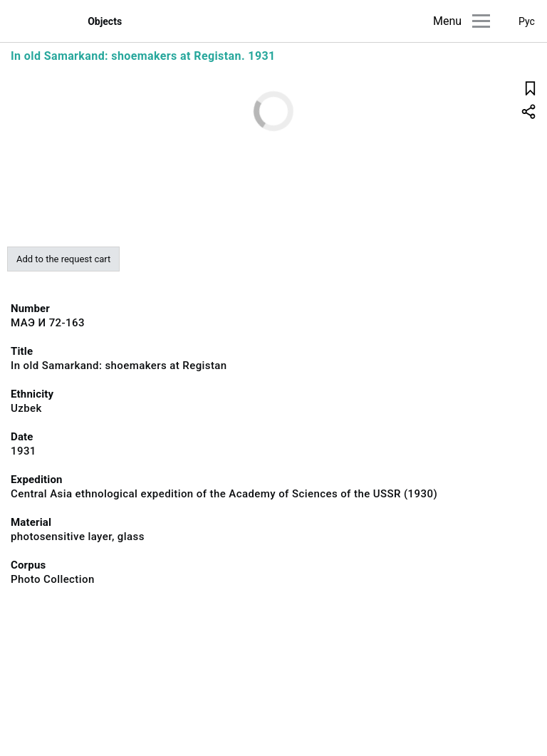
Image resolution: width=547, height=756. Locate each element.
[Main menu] (481, 21)
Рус (527, 21)
